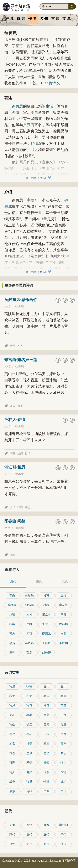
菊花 (12, 715)
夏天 (63, 686)
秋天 (12, 696)
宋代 (63, 835)
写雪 (63, 696)
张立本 (46, 615)
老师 (29, 772)
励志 (63, 753)
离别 (63, 744)
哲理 (12, 763)
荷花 (63, 705)
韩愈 (12, 634)
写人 (13, 406)
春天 (46, 686)
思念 (46, 753)
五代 (46, 835)
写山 (12, 725)
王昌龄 (46, 643)
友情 (63, 772)
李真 (63, 615)
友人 (20, 346)
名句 (44, 19)
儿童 (63, 725)
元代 (7, 306)
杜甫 (46, 595)
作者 (33, 19)
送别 (12, 753)
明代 (46, 844)
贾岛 (29, 653)
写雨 (46, 696)
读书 (29, 782)
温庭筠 (29, 643)
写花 (29, 705)
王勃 (12, 653)
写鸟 (12, 734)
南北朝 (63, 825)
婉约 (63, 782)
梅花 (46, 705)
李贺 (12, 643)
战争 (12, 782)
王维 (63, 595)
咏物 (29, 686)
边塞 (63, 734)
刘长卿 (46, 653)
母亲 (46, 772)
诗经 (29, 791)
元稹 (29, 634)
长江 (29, 725)
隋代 (12, 835)
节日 (63, 791)
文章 (67, 19)
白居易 (29, 595)
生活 (49, 106)
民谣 (46, 791)
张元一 (46, 624)
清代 (63, 844)
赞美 (13, 346)
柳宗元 (46, 634)
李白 (12, 595)
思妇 (20, 453)
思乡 (29, 753)
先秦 (12, 825)
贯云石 (29, 125)
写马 (29, 734)
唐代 (29, 835)
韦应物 (63, 643)
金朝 (12, 844)
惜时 (46, 782)
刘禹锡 (29, 605)
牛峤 (29, 624)
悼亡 (63, 763)
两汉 (29, 825)
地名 (12, 744)
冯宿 (12, 615)
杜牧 (46, 605)
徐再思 (17, 106)
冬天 (29, 696)
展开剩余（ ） (37, 178)
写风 (12, 705)
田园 (46, 734)
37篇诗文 (51, 83)
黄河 (46, 725)
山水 (63, 715)
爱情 (13, 507)
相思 (28, 507)
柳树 (29, 715)
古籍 (56, 19)
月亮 (46, 715)
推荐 (10, 19)
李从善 (63, 605)
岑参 (63, 634)
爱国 (46, 744)
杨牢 (12, 624)
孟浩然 (63, 624)
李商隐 (12, 605)
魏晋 (46, 825)
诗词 (21, 19)
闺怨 (13, 453)
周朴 (29, 615)
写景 (12, 686)
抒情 (34, 144)
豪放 (12, 791)
